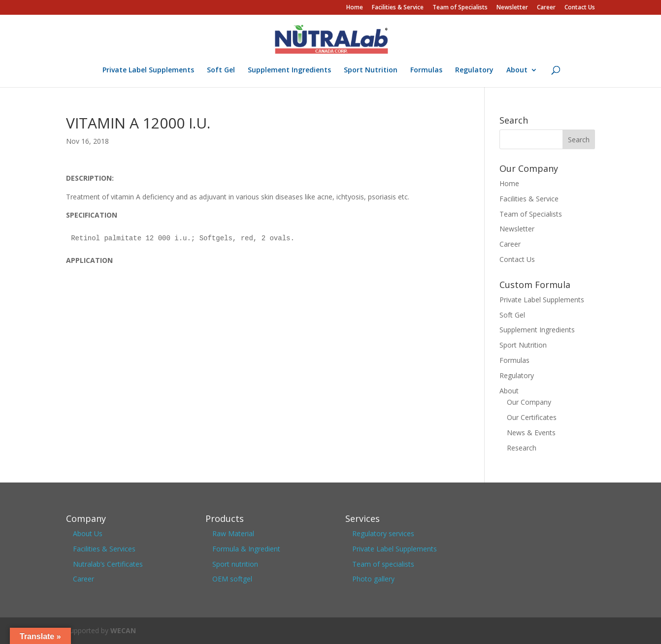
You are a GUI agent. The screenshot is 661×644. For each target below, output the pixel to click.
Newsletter (512, 8)
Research (522, 448)
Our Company (529, 402)
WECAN (123, 630)
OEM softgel (232, 579)
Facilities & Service (398, 8)
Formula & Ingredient (246, 549)
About (517, 70)
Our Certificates (532, 417)
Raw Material (233, 533)
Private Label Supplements (148, 70)
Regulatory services (383, 533)
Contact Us (580, 8)
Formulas (426, 70)
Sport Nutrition (371, 70)
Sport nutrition (235, 564)
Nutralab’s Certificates (108, 564)
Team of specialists (383, 564)
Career (546, 8)
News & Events (531, 433)
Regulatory (474, 70)
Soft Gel (221, 70)
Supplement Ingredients (289, 70)
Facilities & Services (104, 549)
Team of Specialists (460, 8)
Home (355, 8)
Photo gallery (373, 579)
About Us (88, 533)
